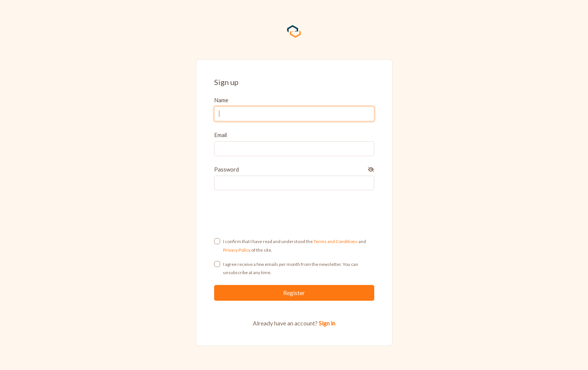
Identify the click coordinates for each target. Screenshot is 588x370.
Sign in (327, 323)
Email (220, 135)
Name (221, 100)
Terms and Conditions (336, 241)
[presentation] (294, 214)
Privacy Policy (237, 250)
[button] (371, 169)
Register (294, 293)
